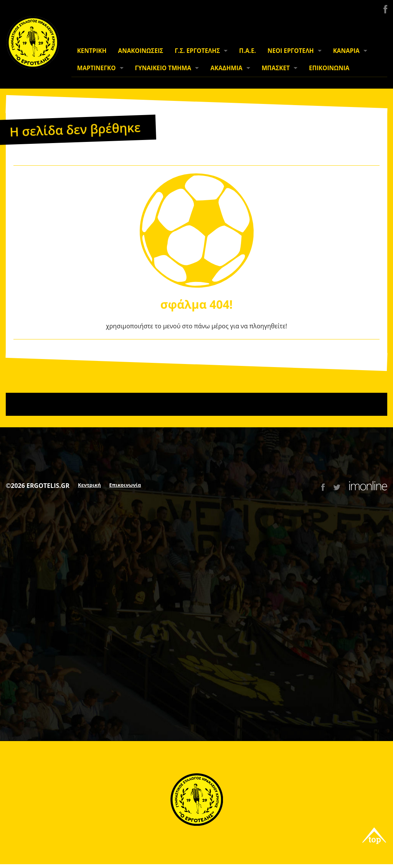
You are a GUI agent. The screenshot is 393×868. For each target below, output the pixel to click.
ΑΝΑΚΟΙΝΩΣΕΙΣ (141, 51)
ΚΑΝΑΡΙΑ (346, 51)
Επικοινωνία (125, 485)
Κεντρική (89, 485)
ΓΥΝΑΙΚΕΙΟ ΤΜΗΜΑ (163, 68)
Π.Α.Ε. (248, 51)
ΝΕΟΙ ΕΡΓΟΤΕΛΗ (291, 51)
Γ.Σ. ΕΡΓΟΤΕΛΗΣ (197, 51)
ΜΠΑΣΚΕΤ (276, 68)
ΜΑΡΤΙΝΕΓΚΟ (97, 68)
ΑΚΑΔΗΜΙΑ (226, 68)
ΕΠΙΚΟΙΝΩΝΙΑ (329, 68)
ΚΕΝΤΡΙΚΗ (92, 51)
